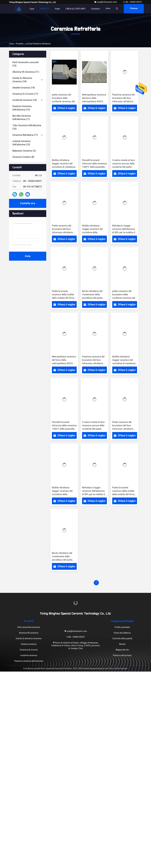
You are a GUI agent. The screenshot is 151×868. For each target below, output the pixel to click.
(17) (25, 94)
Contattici (96, 9)
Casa (32, 9)
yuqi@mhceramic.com (106, 2)
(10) (26, 64)
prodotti (19, 44)
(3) (24, 151)
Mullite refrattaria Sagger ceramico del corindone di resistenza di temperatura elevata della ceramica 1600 (64, 167)
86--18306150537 (132, 2)
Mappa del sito (122, 650)
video (57, 9)
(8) (23, 157)
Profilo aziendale (122, 627)
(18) (22, 80)
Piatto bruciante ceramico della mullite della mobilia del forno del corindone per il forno (63, 298)
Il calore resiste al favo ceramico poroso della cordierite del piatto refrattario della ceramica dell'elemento (124, 167)
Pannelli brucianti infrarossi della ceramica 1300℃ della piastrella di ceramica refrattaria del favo (94, 167)
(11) (26, 72)
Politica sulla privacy (122, 655)
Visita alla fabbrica (122, 633)
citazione (135, 9)
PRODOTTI (44, 9)
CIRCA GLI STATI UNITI (75, 9)
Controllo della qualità (122, 638)
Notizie (122, 644)
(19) (24, 88)
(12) (22, 108)
